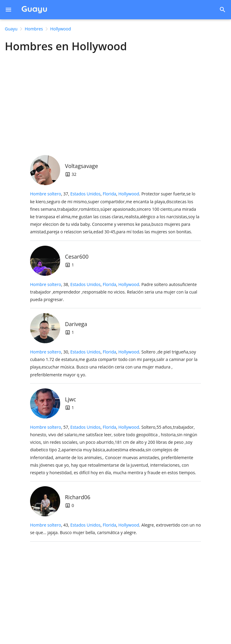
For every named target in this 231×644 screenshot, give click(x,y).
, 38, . (114, 292)
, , (105, 194)
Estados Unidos (86, 194)
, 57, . (114, 450)
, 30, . (114, 363)
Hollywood (129, 194)
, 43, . (115, 529)
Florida (109, 194)
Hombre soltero (46, 194)
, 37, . (115, 213)
